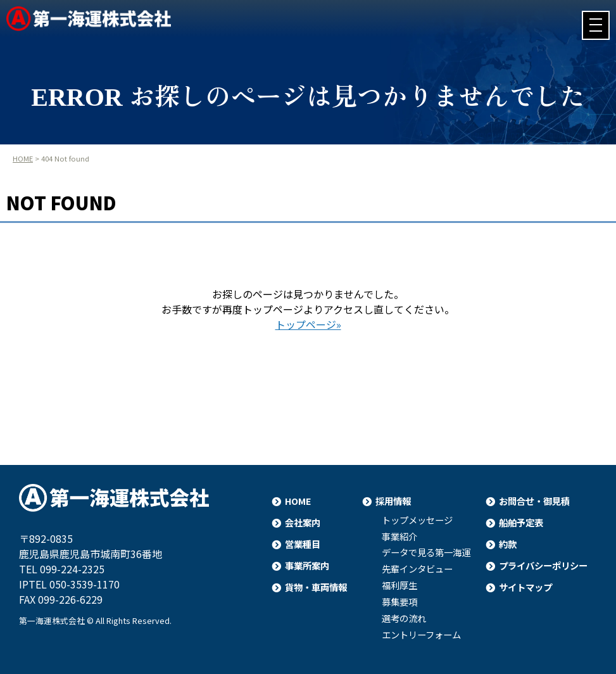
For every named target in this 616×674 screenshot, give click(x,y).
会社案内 (303, 522)
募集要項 (399, 602)
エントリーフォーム (421, 635)
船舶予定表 (521, 522)
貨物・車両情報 (316, 587)
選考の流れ (404, 618)
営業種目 (303, 544)
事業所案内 (307, 565)
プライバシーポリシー (543, 565)
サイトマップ (525, 587)
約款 (508, 544)
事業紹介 (399, 537)
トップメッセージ (417, 520)
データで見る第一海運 (426, 552)
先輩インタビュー (417, 569)
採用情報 (393, 501)
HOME (23, 158)
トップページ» (308, 324)
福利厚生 (399, 585)
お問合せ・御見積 (534, 501)
